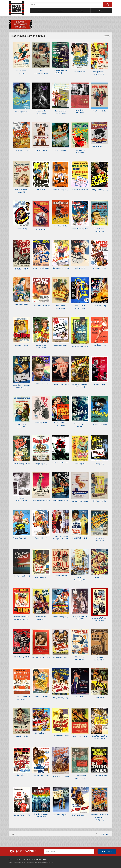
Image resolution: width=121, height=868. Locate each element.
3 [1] (104, 834)
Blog (100, 11)
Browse (41, 11)
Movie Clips (81, 11)
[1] (108, 834)
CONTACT (19, 860)
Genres (61, 11)
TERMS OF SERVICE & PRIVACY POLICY (36, 860)
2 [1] (101, 834)
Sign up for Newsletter (22, 851)
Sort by (108, 36)
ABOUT (11, 860)
